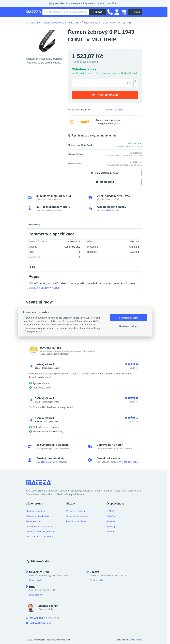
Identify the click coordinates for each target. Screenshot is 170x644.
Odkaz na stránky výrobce (44, 288)
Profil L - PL (73, 23)
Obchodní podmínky (35, 511)
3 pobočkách (106, 210)
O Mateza (111, 511)
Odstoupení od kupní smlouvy (40, 526)
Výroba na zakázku (76, 511)
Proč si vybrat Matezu (77, 521)
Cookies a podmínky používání (41, 531)
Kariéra (110, 531)
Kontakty (111, 526)
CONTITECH (119, 110)
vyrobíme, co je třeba (128, 462)
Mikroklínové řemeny (53, 23)
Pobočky (111, 516)
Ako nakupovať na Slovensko (40, 536)
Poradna (111, 521)
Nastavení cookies (128, 326)
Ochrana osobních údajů (38, 516)
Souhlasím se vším (128, 318)
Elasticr (138, 640)
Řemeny (35, 23)
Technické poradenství (77, 516)
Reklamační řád (33, 521)
